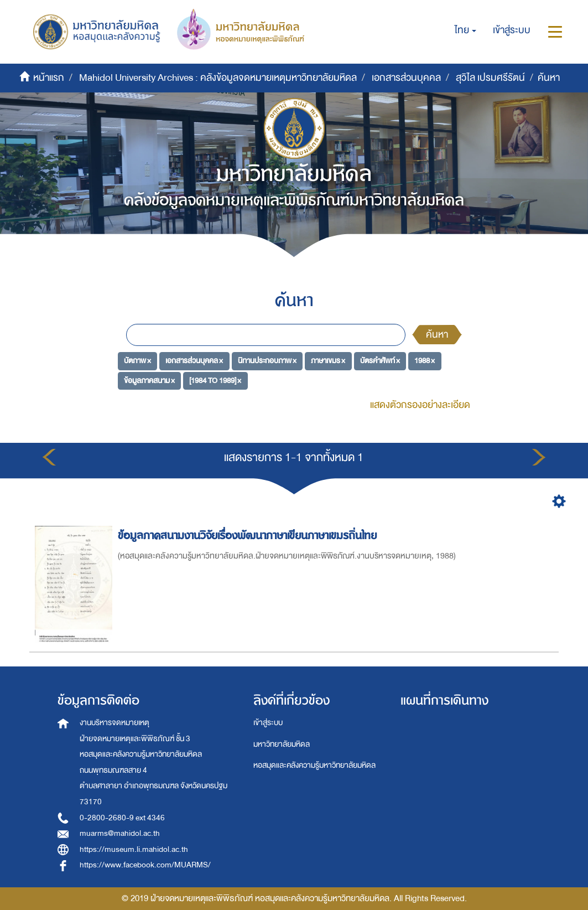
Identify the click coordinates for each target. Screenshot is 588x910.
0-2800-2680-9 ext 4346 (122, 818)
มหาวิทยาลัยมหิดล (282, 744)
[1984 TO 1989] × (215, 381)
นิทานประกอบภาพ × (267, 361)
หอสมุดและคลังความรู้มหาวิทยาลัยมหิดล (314, 765)
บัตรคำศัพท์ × (380, 361)
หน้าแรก (49, 78)
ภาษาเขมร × (328, 361)
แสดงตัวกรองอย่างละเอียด (420, 405)
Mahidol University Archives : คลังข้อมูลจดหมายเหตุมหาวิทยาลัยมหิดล (218, 78)
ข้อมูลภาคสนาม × (149, 381)
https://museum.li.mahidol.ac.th (134, 849)
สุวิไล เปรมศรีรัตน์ (490, 78)
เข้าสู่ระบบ (268, 723)
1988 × (425, 361)
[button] (465, 30)
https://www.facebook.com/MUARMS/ (145, 865)
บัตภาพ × (137, 361)
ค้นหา (437, 335)
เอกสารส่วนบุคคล (406, 78)
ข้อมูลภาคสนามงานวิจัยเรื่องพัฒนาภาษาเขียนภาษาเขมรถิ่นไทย (249, 536)
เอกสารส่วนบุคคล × (194, 361)
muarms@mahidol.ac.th (120, 833)
